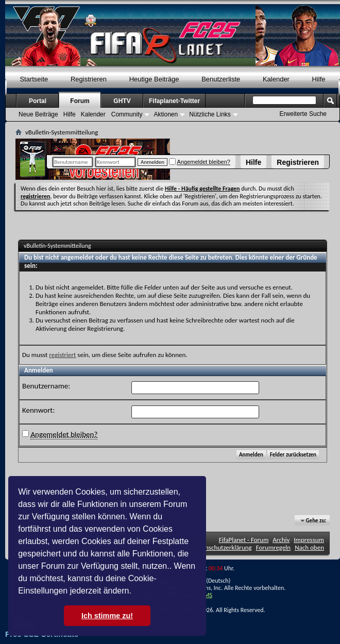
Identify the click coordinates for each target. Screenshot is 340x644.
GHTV (122, 101)
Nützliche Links (210, 114)
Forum (80, 101)
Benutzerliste (221, 79)
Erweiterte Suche (303, 114)
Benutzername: (46, 386)
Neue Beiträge (38, 114)
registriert (62, 355)
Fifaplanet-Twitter (174, 101)
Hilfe (253, 162)
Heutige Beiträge (154, 79)
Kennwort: (38, 410)
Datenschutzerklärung (222, 547)
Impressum (309, 540)
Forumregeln (274, 547)
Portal (38, 101)
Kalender (276, 79)
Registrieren (298, 162)
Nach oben (309, 547)
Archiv (281, 540)
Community (127, 114)
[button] (135, 592)
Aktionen (166, 114)
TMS (207, 595)
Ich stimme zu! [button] (107, 616)
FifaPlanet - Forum (244, 540)
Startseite (34, 79)
